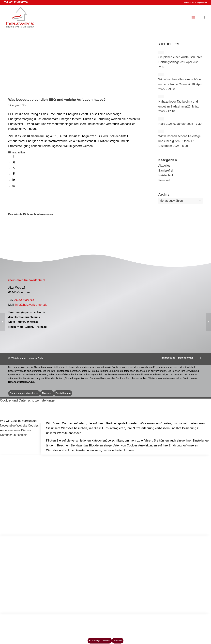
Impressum (202, 2)
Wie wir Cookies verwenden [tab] (18, 421)
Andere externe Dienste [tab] (16, 430)
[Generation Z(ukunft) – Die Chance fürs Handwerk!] (208, 322)
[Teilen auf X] (14, 163)
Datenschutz (188, 2)
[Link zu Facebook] (204, 17)
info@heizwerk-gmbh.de (31, 305)
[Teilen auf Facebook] (14, 157)
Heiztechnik (166, 175)
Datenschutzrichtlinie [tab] (14, 435)
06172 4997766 (24, 300)
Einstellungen (63, 393)
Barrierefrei (166, 171)
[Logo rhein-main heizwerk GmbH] (20, 17)
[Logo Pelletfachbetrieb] (80, 292)
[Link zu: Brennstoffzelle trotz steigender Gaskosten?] (33, 227)
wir (109, 367)
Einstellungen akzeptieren (24, 393)
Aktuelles (164, 166)
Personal (164, 180)
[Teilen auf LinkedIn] (14, 180)
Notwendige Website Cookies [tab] (19, 426)
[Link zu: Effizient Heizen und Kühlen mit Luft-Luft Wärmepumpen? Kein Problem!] (16, 227)
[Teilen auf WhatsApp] (14, 169)
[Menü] (193, 17)
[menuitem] (188, 2)
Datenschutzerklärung (21, 382)
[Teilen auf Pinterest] (14, 174)
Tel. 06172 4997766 (16, 2)
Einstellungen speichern (100, 641)
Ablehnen (47, 393)
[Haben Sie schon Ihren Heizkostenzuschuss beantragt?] (3, 322)
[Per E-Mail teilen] (14, 186)
